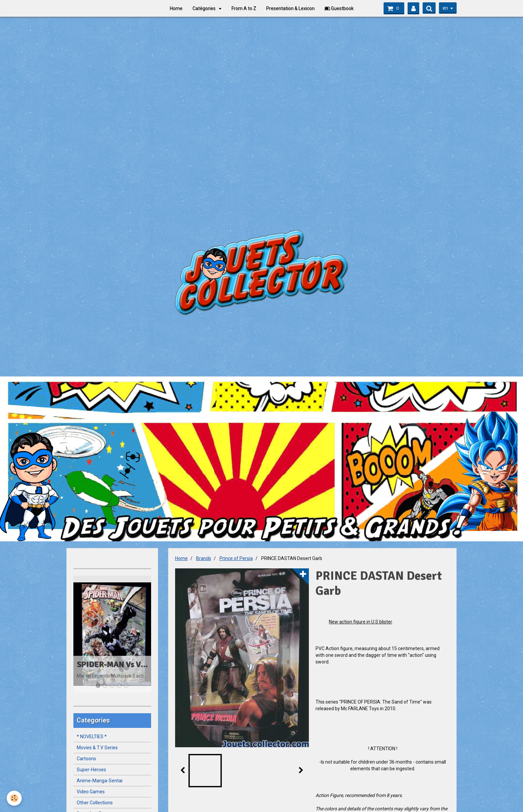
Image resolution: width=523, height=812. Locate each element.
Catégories (204, 8)
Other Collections (95, 803)
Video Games (91, 792)
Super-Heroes (91, 770)
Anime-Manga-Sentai (100, 781)
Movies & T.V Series (97, 748)
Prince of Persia (236, 558)
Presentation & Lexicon (290, 8)
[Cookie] (14, 798)
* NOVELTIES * (92, 737)
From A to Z (244, 8)
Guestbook (339, 8)
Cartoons (86, 759)
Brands (204, 558)
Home (176, 8)
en (445, 8)
